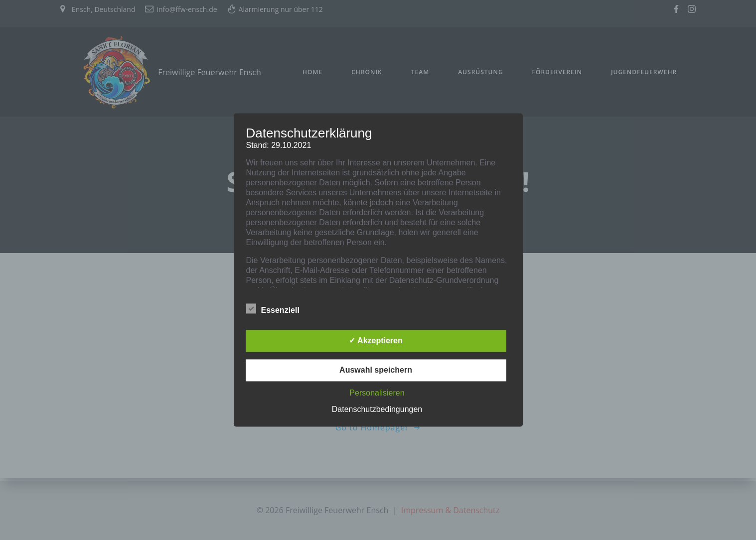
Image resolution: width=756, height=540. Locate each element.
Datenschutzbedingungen (377, 410)
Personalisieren (377, 393)
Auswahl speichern (376, 370)
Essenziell (273, 309)
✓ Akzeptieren (376, 341)
